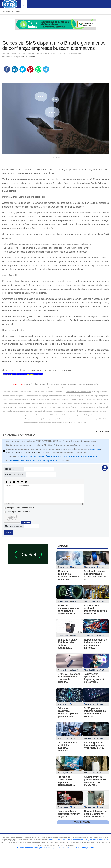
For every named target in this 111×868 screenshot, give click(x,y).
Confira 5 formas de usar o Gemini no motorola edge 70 (95, 814)
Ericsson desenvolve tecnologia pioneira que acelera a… (69, 712)
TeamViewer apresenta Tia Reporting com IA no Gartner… (94, 678)
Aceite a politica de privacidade (19, 512)
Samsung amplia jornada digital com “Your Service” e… (95, 745)
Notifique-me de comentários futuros (21, 508)
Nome (12, 469)
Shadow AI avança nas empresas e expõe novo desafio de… (95, 575)
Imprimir (32, 57)
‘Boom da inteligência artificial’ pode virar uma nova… (69, 575)
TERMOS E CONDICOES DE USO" (75, 423)
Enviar (8, 532)
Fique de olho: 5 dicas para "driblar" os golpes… (69, 814)
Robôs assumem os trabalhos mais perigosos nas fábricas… (95, 644)
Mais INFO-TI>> (83, 822)
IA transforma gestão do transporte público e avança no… (96, 609)
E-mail (15, 474)
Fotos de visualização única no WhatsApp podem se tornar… (68, 609)
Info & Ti (24, 57)
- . (85, 840)
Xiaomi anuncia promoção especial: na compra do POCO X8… (95, 781)
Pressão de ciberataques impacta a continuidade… (66, 781)
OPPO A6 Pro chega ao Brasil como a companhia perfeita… (69, 678)
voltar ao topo (102, 431)
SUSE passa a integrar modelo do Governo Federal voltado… (95, 712)
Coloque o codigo (14, 526)
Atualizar (27, 522)
